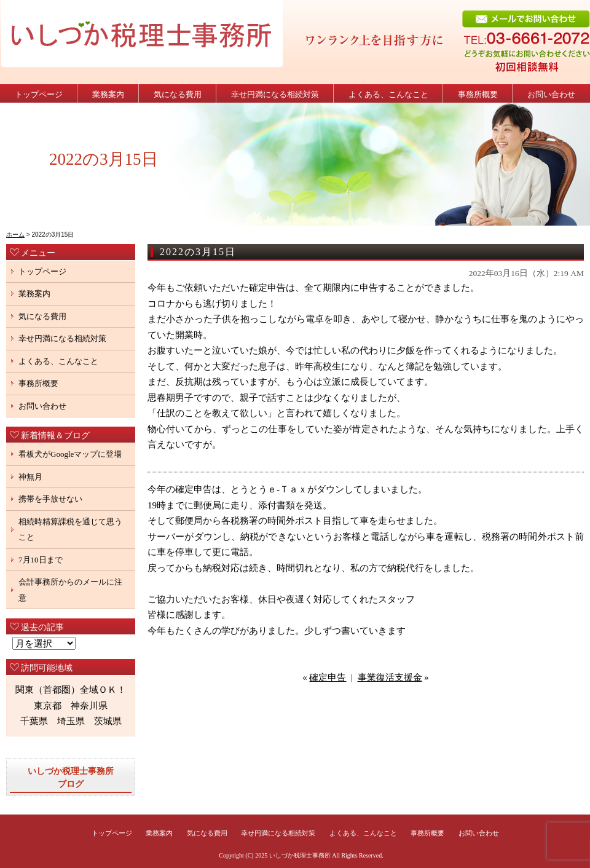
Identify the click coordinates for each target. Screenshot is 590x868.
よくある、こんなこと (388, 94)
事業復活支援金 (390, 677)
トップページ (39, 94)
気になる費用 (178, 94)
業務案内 (108, 94)
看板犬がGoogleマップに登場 (70, 454)
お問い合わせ (551, 94)
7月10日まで (41, 560)
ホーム (15, 235)
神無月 (30, 477)
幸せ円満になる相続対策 (275, 94)
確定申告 (328, 677)
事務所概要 (478, 94)
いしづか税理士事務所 (300, 855)
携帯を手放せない (50, 499)
